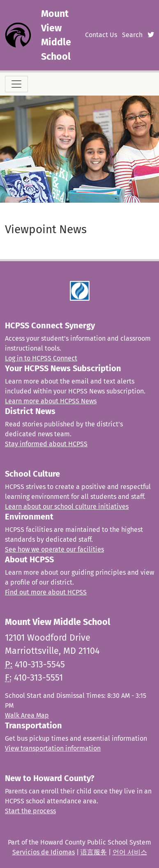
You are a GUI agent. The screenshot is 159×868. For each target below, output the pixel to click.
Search (132, 35)
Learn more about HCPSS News (51, 401)
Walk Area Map (27, 715)
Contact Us (101, 35)
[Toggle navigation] (16, 84)
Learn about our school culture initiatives (67, 507)
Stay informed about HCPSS (46, 444)
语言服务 (94, 852)
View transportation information (53, 748)
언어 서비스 (130, 852)
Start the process (30, 811)
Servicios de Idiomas (44, 852)
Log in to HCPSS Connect (41, 358)
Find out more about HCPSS (46, 592)
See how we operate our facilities (54, 549)
